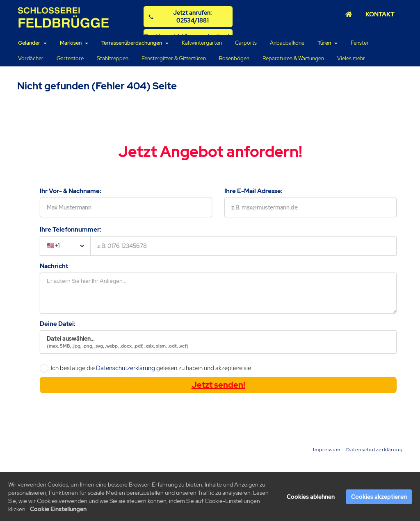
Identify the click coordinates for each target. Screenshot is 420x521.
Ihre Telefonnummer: (71, 230)
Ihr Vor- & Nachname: (71, 191)
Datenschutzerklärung (126, 368)
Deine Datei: (58, 324)
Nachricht (54, 266)
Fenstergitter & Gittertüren (174, 58)
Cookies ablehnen (311, 498)
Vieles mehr (351, 58)
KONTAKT (380, 14)
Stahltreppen (113, 58)
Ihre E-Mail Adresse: (253, 191)
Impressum (327, 450)
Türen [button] (328, 43)
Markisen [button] (74, 43)
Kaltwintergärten (202, 43)
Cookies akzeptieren (379, 498)
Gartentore (70, 58)
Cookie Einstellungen (58, 511)
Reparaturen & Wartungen (293, 58)
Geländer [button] (32, 43)
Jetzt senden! (218, 385)
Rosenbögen (234, 58)
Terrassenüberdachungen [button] (135, 43)
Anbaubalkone (287, 43)
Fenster (360, 43)
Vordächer (31, 58)
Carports (246, 43)
